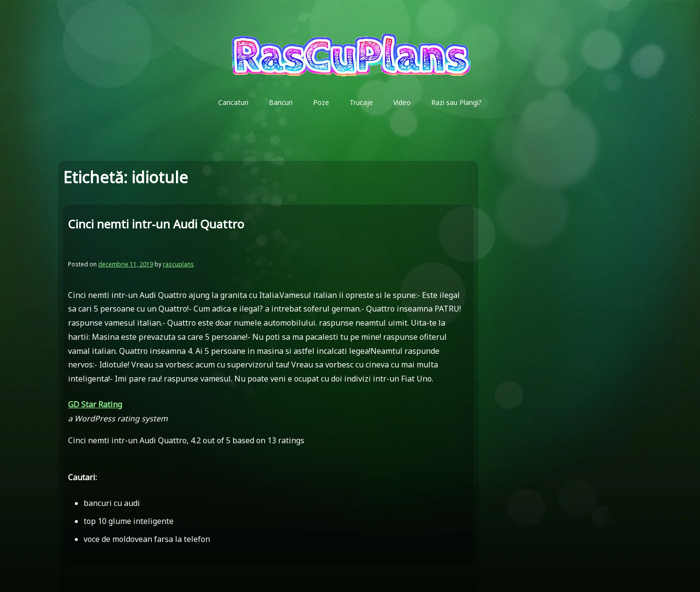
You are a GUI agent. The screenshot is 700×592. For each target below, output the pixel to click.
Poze (321, 102)
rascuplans (178, 264)
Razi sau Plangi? (456, 102)
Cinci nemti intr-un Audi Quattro (156, 224)
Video (402, 102)
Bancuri (281, 102)
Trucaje (361, 102)
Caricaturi (233, 102)
